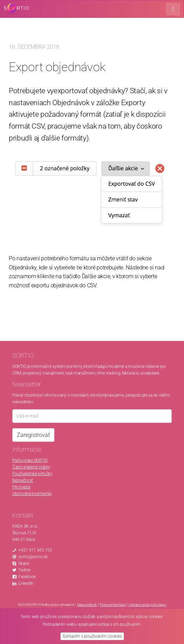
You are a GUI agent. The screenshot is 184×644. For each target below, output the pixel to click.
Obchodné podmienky (32, 494)
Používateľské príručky (32, 474)
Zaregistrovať (33, 435)
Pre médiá (21, 487)
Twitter (24, 570)
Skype (24, 563)
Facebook (27, 577)
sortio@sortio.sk (33, 557)
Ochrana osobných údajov (147, 605)
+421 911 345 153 (35, 550)
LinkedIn (26, 583)
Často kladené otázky (31, 467)
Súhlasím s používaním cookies (92, 636)
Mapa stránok (87, 605)
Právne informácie (113, 605)
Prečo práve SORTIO (30, 460)
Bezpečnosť (23, 480)
